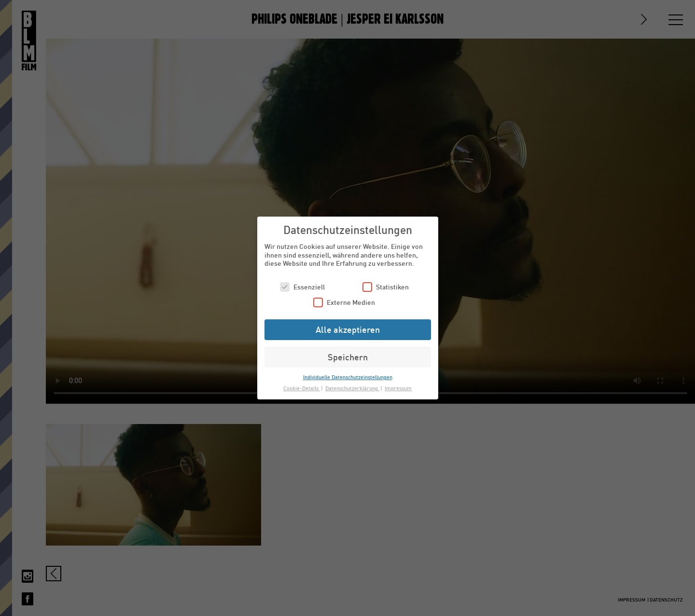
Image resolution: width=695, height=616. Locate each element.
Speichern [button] (348, 357)
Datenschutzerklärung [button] (352, 388)
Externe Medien (344, 302)
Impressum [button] (398, 388)
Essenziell (302, 287)
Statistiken (386, 287)
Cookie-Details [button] (302, 388)
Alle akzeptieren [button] (348, 329)
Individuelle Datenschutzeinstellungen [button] (348, 377)
